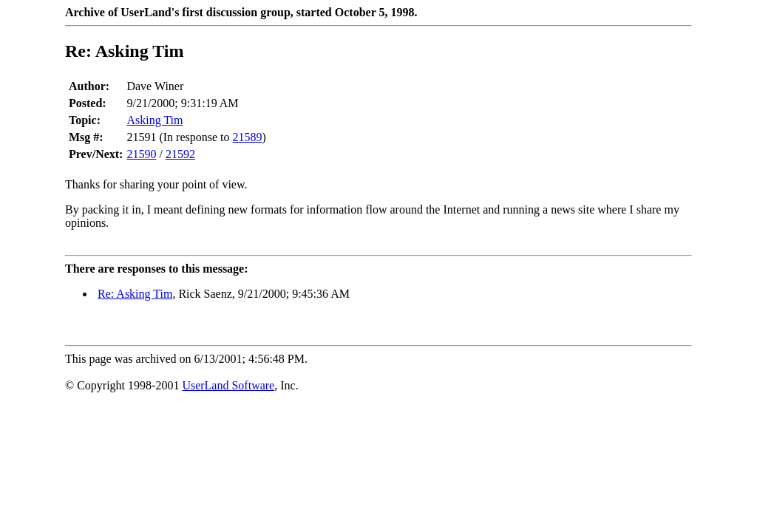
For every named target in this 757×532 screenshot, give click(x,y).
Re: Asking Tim (135, 294)
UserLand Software (228, 385)
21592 (180, 154)
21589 (248, 137)
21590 (141, 154)
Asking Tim (155, 120)
